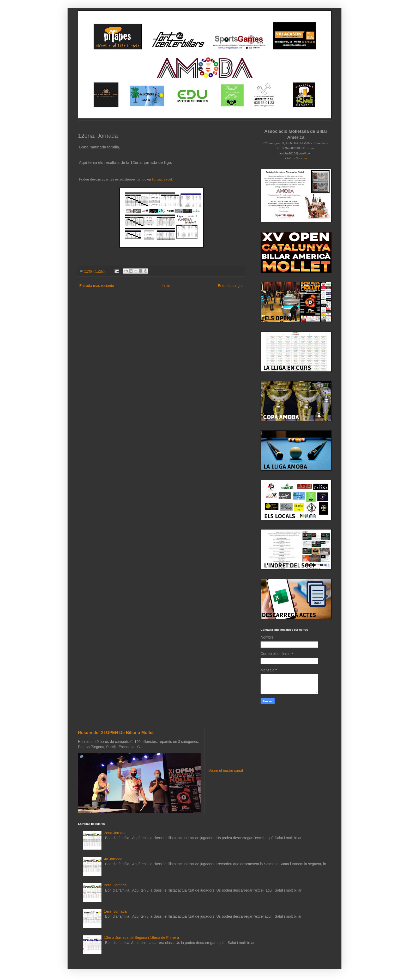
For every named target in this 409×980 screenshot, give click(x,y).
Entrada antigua (231, 286)
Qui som (301, 158)
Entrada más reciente (97, 286)
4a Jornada (113, 859)
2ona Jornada (115, 833)
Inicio (166, 286)
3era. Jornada (115, 885)
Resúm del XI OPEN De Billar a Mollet (116, 732)
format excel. (163, 179)
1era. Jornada (115, 911)
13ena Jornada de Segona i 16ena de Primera (142, 937)
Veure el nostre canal (226, 771)
